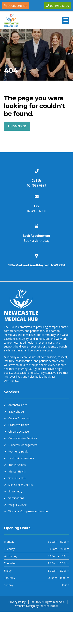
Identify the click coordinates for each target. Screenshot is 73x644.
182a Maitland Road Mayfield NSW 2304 (37, 265)
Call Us (36, 181)
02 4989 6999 (37, 185)
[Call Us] (37, 171)
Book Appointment (37, 236)
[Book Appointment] (37, 226)
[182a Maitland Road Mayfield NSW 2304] (37, 256)
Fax (36, 206)
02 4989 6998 (37, 211)
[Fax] (37, 197)
